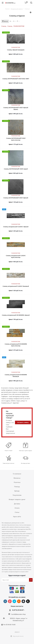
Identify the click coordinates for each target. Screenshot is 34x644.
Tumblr (28, 601)
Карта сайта (17, 517)
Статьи (17, 512)
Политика (17, 482)
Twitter (14, 601)
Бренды (17, 491)
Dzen (23, 601)
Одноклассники (19, 601)
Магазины (17, 478)
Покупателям (17, 495)
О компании (17, 474)
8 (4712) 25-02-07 (18, 610)
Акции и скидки (9, 451)
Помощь (17, 487)
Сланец (4, 26)
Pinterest (10, 601)
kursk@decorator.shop (18, 614)
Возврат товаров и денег (17, 499)
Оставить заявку (23, 422)
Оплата (17, 508)
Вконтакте (5, 601)
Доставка (17, 504)
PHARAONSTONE (19, 26)
